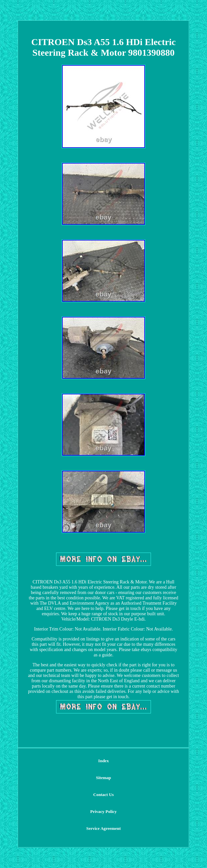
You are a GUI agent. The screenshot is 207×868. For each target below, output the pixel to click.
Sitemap (103, 778)
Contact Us (103, 795)
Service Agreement (103, 828)
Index (103, 761)
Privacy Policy (103, 811)
